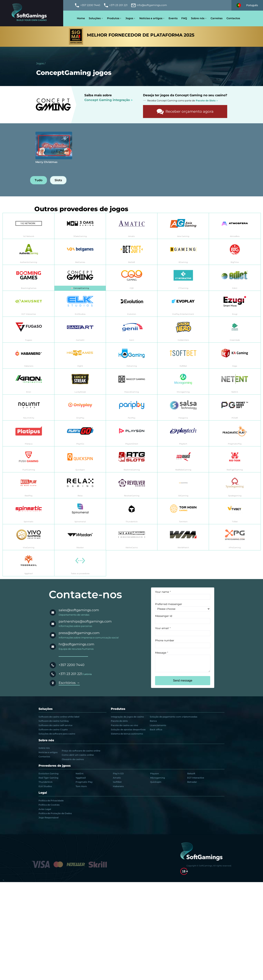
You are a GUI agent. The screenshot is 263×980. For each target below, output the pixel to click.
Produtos (113, 18)
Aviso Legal (45, 809)
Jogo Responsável (48, 818)
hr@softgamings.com (76, 644)
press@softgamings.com (79, 633)
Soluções (95, 18)
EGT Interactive (196, 778)
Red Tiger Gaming (48, 778)
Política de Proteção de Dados (55, 813)
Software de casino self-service (55, 725)
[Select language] (247, 5)
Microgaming (158, 778)
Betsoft (191, 774)
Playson (155, 774)
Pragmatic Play (84, 782)
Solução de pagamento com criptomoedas (174, 717)
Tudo (39, 180)
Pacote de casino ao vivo (124, 725)
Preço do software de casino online (81, 751)
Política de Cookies (49, 805)
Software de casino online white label (59, 717)
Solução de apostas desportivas (128, 730)
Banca (153, 721)
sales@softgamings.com (79, 610)
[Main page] (32, 13)
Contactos (233, 18)
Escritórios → (69, 683)
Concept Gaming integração (107, 100)
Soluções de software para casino (57, 734)
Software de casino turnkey (54, 721)
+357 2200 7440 (72, 665)
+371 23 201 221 (70, 674)
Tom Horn (81, 786)
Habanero (118, 786)
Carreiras (217, 18)
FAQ (184, 18)
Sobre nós (198, 18)
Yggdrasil (81, 778)
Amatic (117, 778)
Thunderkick (46, 782)
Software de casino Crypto (53, 730)
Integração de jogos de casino (127, 717)
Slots (58, 180)
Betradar (192, 782)
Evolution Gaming (48, 774)
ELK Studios (45, 786)
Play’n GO (118, 774)
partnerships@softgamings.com (85, 621)
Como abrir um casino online (78, 755)
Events (173, 18)
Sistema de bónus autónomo (127, 734)
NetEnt (80, 774)
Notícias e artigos (151, 18)
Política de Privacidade (51, 801)
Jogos (129, 18)
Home (81, 18)
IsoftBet (117, 782)
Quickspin (156, 782)
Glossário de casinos (73, 759)
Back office (156, 730)
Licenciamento (158, 725)
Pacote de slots (119, 721)
